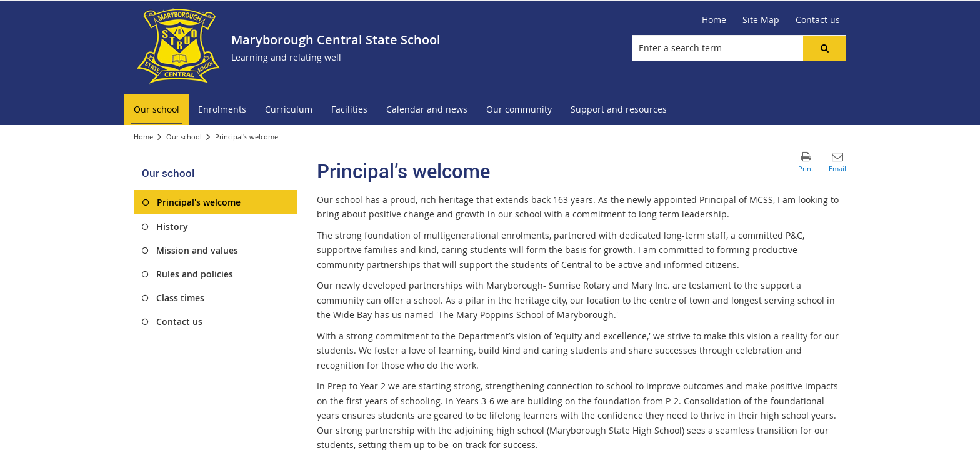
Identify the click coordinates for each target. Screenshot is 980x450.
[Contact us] (818, 20)
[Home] (714, 20)
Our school (184, 137)
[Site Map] (761, 20)
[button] (824, 48)
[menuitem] (157, 110)
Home (143, 137)
